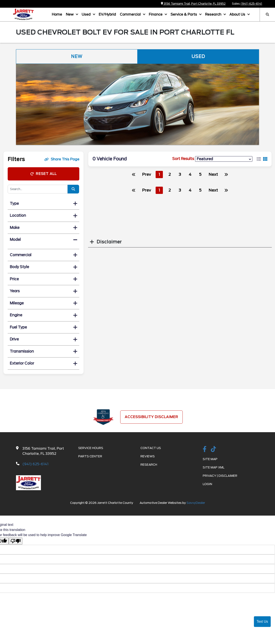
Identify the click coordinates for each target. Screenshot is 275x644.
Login (207, 484)
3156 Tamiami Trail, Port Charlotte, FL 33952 (193, 4)
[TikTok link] (213, 449)
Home (57, 14)
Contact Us (151, 448)
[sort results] (224, 159)
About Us (238, 14)
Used (87, 14)
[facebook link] (205, 449)
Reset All (43, 174)
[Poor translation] (16, 541)
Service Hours (91, 448)
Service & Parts (184, 14)
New (70, 14)
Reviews (148, 456)
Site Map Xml (214, 467)
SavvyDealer (196, 503)
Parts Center (90, 456)
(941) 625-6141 (251, 4)
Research (214, 14)
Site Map (210, 459)
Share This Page (62, 159)
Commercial (131, 14)
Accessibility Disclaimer (151, 417)
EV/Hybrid (107, 14)
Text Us (262, 621)
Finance (156, 14)
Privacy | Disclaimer (220, 476)
